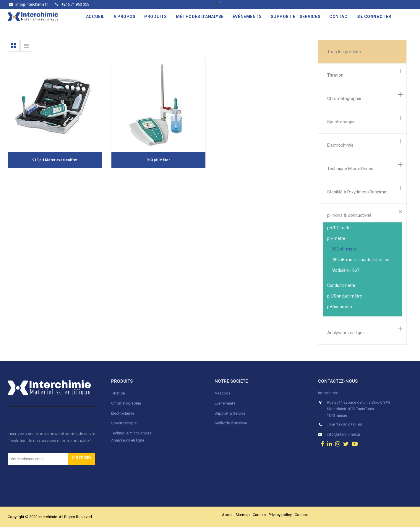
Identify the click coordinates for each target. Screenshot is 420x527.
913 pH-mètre (345, 249)
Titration (335, 75)
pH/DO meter (340, 228)
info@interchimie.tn (29, 4)
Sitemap (243, 515)
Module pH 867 (346, 270)
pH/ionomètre (340, 307)
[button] (81, 459)
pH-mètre (336, 238)
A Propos (223, 393)
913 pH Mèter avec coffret (55, 160)
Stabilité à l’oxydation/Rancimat (357, 192)
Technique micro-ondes (131, 433)
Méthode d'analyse (231, 423)
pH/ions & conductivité (349, 215)
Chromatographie (344, 98)
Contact (301, 515)
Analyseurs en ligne (346, 333)
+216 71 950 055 (72, 4)
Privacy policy (280, 515)
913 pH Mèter (158, 160)
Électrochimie (123, 413)
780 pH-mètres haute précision (360, 260)
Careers (259, 515)
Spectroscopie (341, 122)
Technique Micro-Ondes (350, 169)
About (227, 515)
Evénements (225, 403)
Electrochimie (340, 145)
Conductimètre (341, 285)
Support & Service (230, 413)
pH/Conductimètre (345, 296)
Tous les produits (344, 52)
